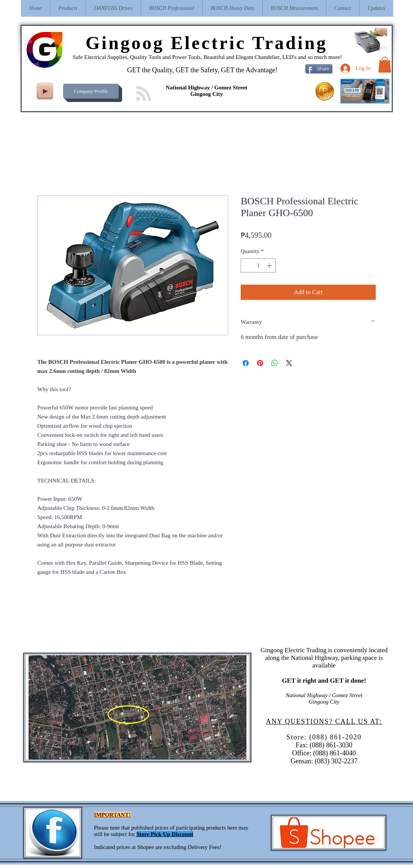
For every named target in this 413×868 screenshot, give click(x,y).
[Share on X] (289, 363)
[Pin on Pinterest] (260, 363)
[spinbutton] (258, 265)
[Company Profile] (91, 91)
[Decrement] (247, 265)
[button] (385, 65)
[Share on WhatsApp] (275, 363)
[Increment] (270, 265)
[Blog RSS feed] (144, 94)
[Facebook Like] (89, 71)
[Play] (45, 91)
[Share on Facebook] (246, 363)
